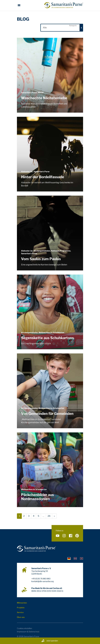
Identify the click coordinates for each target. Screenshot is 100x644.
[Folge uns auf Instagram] (64, 536)
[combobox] (62, 28)
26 (49, 516)
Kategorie (73, 26)
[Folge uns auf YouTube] (58, 536)
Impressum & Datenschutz (28, 632)
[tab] (69, 558)
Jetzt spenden (50, 641)
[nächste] (54, 516)
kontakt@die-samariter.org (43, 581)
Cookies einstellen (24, 628)
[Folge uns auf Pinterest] (77, 536)
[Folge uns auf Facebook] (71, 536)
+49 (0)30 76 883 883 (41, 579)
